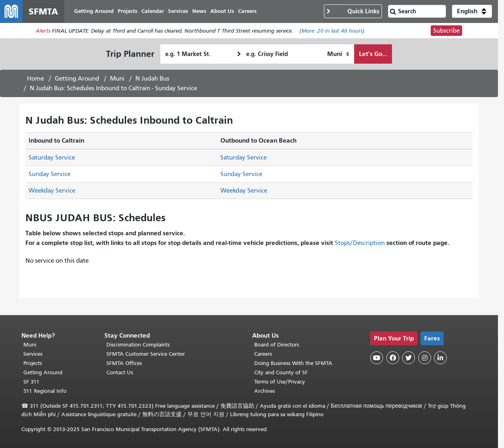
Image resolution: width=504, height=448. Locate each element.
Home (35, 79)
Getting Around (77, 79)
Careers (263, 354)
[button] (472, 11)
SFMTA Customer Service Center (146, 354)
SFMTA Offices (124, 363)
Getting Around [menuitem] (94, 11)
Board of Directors (277, 345)
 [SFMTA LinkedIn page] (440, 358)
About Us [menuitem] (222, 11)
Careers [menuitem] (247, 11)
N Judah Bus (152, 79)
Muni (117, 79)
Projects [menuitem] (128, 11)
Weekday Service (52, 191)
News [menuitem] (199, 11)
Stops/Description (360, 243)
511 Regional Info (45, 391)
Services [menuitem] (178, 11)
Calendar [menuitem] (153, 11)
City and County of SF (281, 372)
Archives (264, 391)
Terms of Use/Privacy (280, 382)
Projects (33, 363)
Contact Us (120, 372)
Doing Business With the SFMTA (293, 363)
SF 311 (31, 382)
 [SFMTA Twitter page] (409, 358)
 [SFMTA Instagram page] (425, 358)
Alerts (43, 31)
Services (33, 354)
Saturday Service (52, 158)
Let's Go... (373, 54)
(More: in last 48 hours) (332, 31)
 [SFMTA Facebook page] (393, 358)
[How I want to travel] (338, 54)
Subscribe (446, 31)
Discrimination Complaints (138, 345)
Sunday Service (50, 174)
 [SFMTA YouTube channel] (377, 358)
